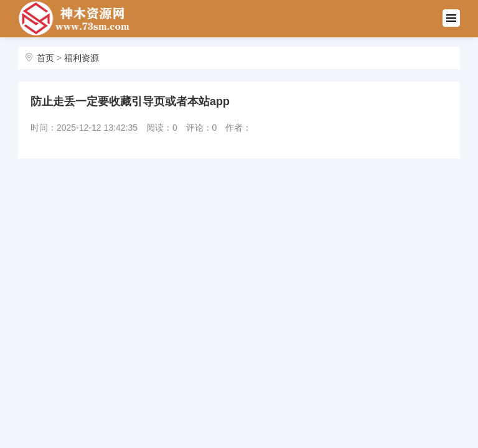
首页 (45, 58)
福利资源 (82, 58)
